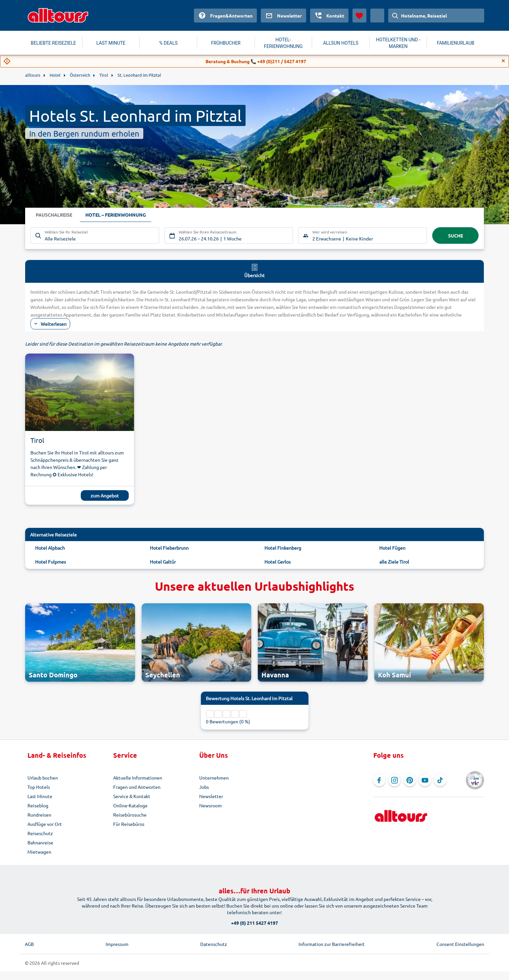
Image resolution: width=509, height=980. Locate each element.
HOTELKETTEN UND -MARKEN (398, 43)
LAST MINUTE (111, 43)
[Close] (503, 61)
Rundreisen (39, 815)
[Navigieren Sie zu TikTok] (440, 780)
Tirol (37, 440)
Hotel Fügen (392, 548)
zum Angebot (105, 495)
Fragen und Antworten (137, 787)
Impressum (117, 944)
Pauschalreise (54, 215)
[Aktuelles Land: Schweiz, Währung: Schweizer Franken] (377, 16)
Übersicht (254, 271)
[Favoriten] (359, 16)
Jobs (204, 787)
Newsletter (211, 796)
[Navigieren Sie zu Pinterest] (410, 780)
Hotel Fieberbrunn (169, 548)
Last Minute (40, 796)
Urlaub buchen (43, 778)
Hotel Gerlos (278, 562)
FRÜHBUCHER (226, 43)
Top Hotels (39, 787)
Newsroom (210, 805)
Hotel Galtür (163, 562)
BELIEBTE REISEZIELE (53, 43)
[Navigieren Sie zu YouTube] (425, 780)
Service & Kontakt (132, 796)
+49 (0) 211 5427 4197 (254, 923)
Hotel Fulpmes (50, 562)
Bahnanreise (40, 842)
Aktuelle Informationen (138, 778)
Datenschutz (214, 944)
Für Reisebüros (129, 824)
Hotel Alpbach (50, 548)
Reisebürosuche (130, 815)
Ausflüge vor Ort (45, 824)
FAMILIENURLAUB (456, 43)
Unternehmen (214, 778)
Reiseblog (38, 805)
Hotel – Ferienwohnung (116, 215)
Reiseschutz (40, 833)
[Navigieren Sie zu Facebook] (379, 780)
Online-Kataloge (130, 805)
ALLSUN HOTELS (341, 43)
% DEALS (168, 43)
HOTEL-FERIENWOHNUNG (283, 43)
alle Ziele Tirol (394, 562)
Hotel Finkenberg (283, 548)
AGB (29, 944)
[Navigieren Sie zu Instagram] (394, 780)
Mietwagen (39, 852)
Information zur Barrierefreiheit (332, 944)
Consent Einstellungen (460, 944)
